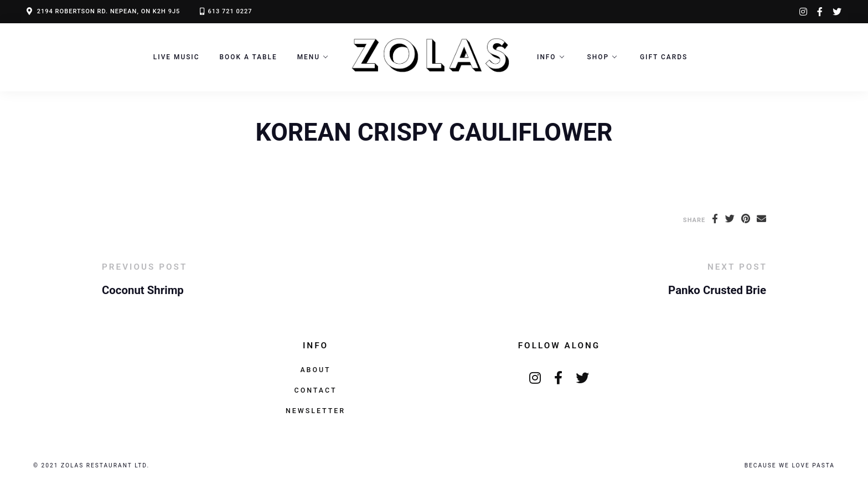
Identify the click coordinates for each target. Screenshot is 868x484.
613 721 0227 (230, 11)
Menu (309, 57)
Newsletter (316, 411)
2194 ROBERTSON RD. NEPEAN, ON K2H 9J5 (109, 11)
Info (547, 57)
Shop (598, 57)
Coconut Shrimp (143, 290)
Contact (316, 390)
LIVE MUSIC (177, 57)
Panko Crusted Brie (717, 290)
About (315, 370)
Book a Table (249, 57)
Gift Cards (664, 57)
